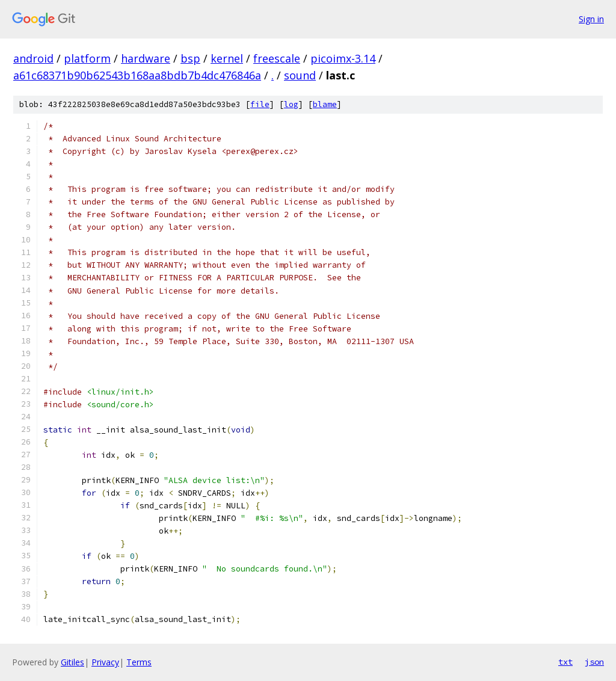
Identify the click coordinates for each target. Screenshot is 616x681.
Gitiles (72, 662)
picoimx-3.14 (343, 58)
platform (87, 58)
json (594, 662)
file (260, 104)
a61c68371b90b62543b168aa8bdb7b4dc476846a (137, 75)
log (291, 104)
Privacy (105, 662)
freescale (277, 58)
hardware (146, 58)
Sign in (591, 19)
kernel (227, 58)
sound (300, 75)
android (33, 58)
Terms (139, 662)
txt (565, 662)
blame (325, 104)
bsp (190, 58)
